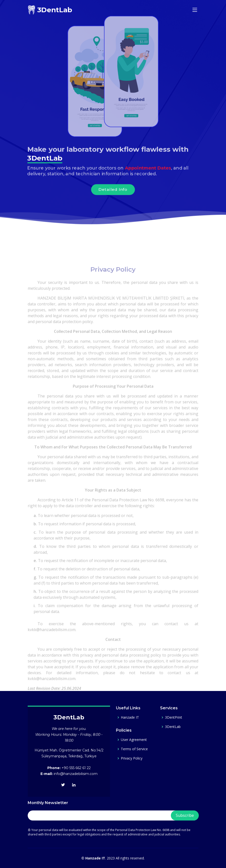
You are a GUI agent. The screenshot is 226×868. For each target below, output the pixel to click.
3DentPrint (174, 717)
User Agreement (134, 740)
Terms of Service (134, 749)
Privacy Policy (132, 758)
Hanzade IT (130, 717)
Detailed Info (113, 190)
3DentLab (173, 727)
